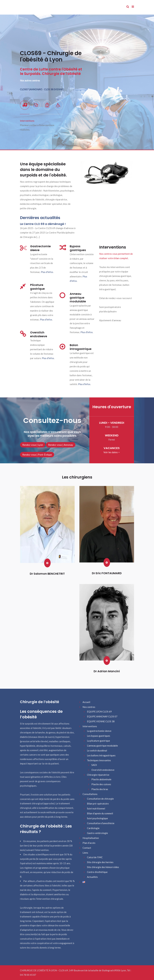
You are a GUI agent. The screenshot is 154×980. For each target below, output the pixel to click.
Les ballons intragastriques (101, 755)
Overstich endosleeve (103, 770)
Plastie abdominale (101, 779)
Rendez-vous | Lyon (33, 445)
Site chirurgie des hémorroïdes (103, 867)
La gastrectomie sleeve (99, 731)
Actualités (92, 877)
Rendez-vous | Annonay (61, 445)
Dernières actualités (40, 218)
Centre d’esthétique (97, 872)
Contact (87, 848)
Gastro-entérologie (97, 833)
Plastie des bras (100, 789)
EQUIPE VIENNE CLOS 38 (101, 721)
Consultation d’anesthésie (101, 823)
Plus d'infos (47, 272)
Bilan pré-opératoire (98, 804)
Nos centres (89, 707)
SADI (94, 765)
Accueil (86, 702)
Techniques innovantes (99, 760)
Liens (85, 853)
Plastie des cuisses (101, 784)
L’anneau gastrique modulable (102, 746)
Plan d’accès (89, 843)
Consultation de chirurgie (100, 799)
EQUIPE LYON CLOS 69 (99, 712)
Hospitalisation (91, 838)
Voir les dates (112, 452)
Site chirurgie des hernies (100, 862)
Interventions (90, 726)
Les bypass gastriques (99, 736)
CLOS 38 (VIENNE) (54, 89)
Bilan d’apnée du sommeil (100, 813)
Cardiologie (93, 828)
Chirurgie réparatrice (98, 775)
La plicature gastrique (98, 741)
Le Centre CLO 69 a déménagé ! (43, 224)
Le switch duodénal (97, 750)
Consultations (90, 794)
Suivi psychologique (97, 818)
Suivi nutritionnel (96, 808)
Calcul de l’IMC (95, 857)
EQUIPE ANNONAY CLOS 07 (102, 716)
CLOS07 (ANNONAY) (31, 89)
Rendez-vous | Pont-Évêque (37, 455)
